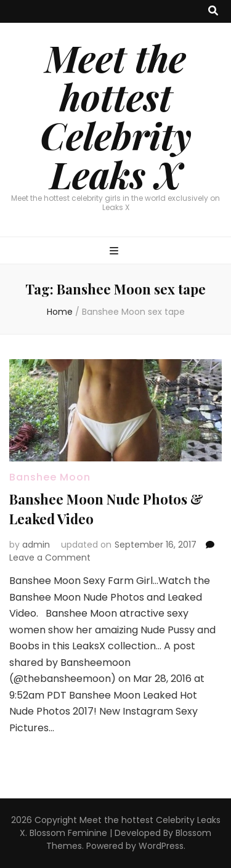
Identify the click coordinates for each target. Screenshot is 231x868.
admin (36, 545)
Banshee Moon (50, 477)
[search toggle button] (213, 11)
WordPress (161, 846)
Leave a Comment (50, 558)
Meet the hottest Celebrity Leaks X (116, 116)
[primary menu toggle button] (115, 252)
